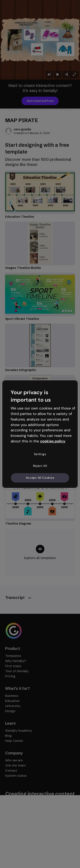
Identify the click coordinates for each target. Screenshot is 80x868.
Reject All (40, 466)
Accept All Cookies (40, 478)
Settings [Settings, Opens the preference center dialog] (40, 454)
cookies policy (53, 441)
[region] (40, 434)
